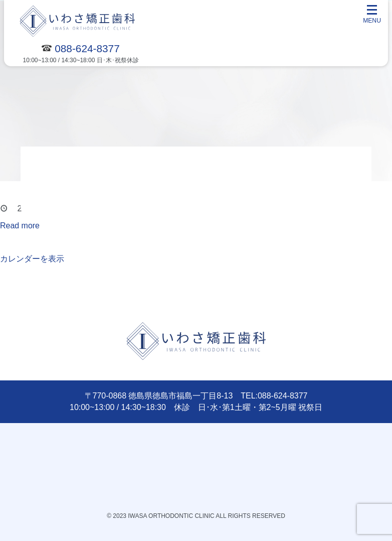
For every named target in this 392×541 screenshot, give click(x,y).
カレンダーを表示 (32, 259)
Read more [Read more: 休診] (20, 226)
